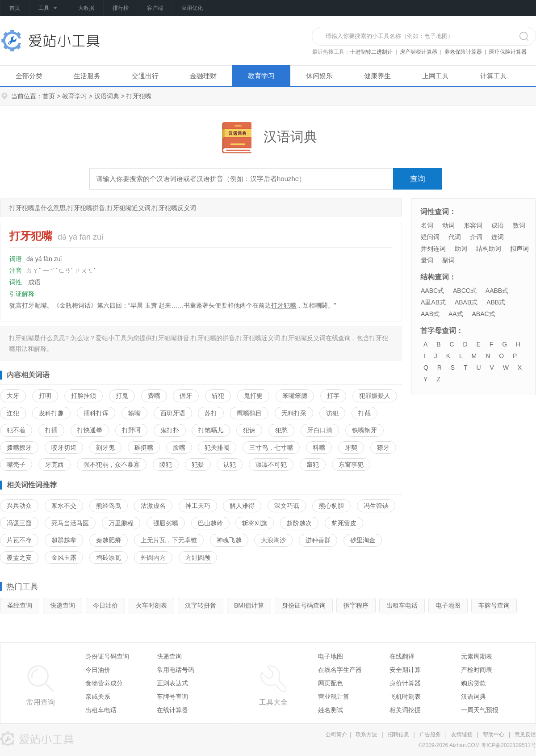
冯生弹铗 (376, 506)
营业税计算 (334, 697)
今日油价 (105, 605)
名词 (427, 225)
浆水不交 (64, 506)
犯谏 (249, 430)
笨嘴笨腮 (295, 396)
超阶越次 (299, 523)
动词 (448, 225)
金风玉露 (64, 557)
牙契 (351, 448)
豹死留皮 (344, 523)
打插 (51, 430)
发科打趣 (51, 413)
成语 (34, 282)
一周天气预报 (480, 710)
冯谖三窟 (19, 523)
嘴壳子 (16, 465)
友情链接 (462, 735)
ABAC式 (483, 314)
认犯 (230, 465)
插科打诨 (96, 413)
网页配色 (331, 683)
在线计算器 (172, 710)
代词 (455, 237)
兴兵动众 (19, 506)
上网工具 (435, 76)
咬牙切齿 (64, 448)
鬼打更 (253, 396)
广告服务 (430, 735)
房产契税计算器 (419, 52)
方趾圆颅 (198, 557)
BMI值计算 (249, 605)
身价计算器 (405, 683)
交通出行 (145, 76)
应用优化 (192, 8)
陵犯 (166, 465)
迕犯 (13, 413)
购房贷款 (473, 683)
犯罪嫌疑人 (375, 396)
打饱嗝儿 (211, 430)
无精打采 (294, 413)
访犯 (332, 413)
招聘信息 (398, 735)
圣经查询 (20, 605)
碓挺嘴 (144, 448)
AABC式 (432, 291)
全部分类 (29, 76)
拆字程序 (356, 605)
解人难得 (242, 506)
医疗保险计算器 (508, 52)
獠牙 (383, 448)
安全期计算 (405, 670)
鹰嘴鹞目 (249, 413)
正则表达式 (172, 683)
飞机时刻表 (405, 697)
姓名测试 (331, 710)
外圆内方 (153, 557)
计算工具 (494, 76)
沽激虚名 (153, 506)
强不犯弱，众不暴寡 (112, 465)
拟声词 (519, 249)
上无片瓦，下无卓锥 (169, 540)
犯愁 (281, 430)
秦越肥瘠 (109, 540)
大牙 (13, 396)
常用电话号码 (176, 670)
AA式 (456, 314)
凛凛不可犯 (271, 465)
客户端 (155, 8)
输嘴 (134, 413)
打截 (364, 413)
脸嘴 (179, 448)
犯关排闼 (217, 448)
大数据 (86, 8)
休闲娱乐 (319, 76)
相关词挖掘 (405, 710)
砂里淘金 (363, 540)
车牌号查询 (494, 605)
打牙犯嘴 (284, 305)
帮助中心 (494, 735)
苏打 (211, 413)
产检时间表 (477, 670)
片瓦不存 (19, 540)
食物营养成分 (104, 683)
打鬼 (122, 396)
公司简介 (336, 735)
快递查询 (63, 605)
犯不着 (16, 430)
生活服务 (87, 76)
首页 (15, 8)
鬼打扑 (170, 430)
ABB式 (496, 302)
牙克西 (54, 465)
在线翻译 (402, 656)
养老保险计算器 (463, 52)
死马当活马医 (70, 523)
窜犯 (313, 465)
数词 (519, 225)
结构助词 (489, 249)
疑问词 (430, 237)
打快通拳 (90, 430)
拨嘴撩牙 (19, 448)
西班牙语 (173, 413)
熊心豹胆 (331, 506)
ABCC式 (465, 291)
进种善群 (318, 540)
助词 (461, 249)
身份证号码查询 (304, 605)
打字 (333, 396)
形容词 (473, 225)
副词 (448, 260)
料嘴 (319, 448)
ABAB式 (466, 302)
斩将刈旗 (255, 523)
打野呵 (131, 430)
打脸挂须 (84, 396)
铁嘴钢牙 (364, 430)
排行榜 (121, 8)
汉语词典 (107, 96)
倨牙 (186, 396)
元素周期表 (477, 656)
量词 (427, 260)
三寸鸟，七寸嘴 (271, 448)
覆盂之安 (19, 557)
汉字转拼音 (201, 605)
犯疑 (198, 465)
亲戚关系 (98, 697)
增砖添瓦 (109, 557)
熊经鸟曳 (109, 506)
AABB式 (497, 291)
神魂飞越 (229, 540)
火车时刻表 (151, 605)
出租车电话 (402, 605)
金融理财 (203, 76)
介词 (476, 237)
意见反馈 (525, 735)
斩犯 (218, 396)
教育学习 (261, 76)
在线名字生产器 (340, 670)
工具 (49, 8)
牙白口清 (320, 430)
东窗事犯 (351, 465)
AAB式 (430, 314)
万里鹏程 (121, 523)
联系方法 (366, 735)
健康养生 (377, 76)
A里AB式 (433, 302)
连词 (498, 237)
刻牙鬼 (105, 448)
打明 (45, 396)
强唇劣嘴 (166, 523)
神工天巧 (198, 506)
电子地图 (448, 605)
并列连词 (433, 249)
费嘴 (154, 396)
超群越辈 (64, 540)
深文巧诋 (287, 506)
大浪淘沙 (273, 540)
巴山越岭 (210, 523)
